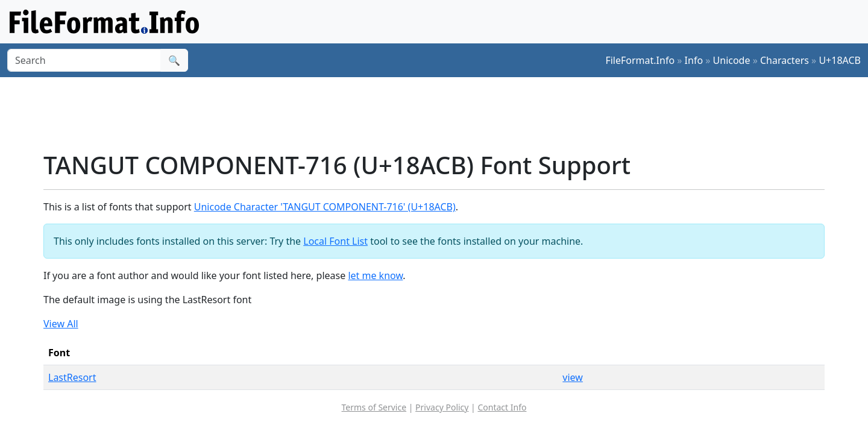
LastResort (72, 377)
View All (61, 324)
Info (694, 60)
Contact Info (502, 407)
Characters (785, 60)
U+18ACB (840, 60)
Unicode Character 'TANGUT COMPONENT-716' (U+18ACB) (325, 207)
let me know (375, 275)
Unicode (732, 60)
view (573, 377)
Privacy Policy (442, 407)
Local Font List (335, 241)
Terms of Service (374, 407)
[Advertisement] (441, 114)
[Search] (84, 60)
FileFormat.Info (640, 60)
